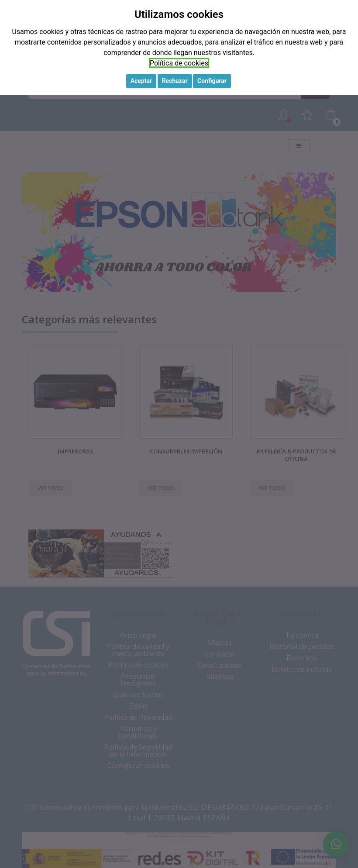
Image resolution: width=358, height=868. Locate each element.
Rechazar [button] (175, 81)
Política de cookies (179, 63)
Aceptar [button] (141, 81)
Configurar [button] (212, 81)
